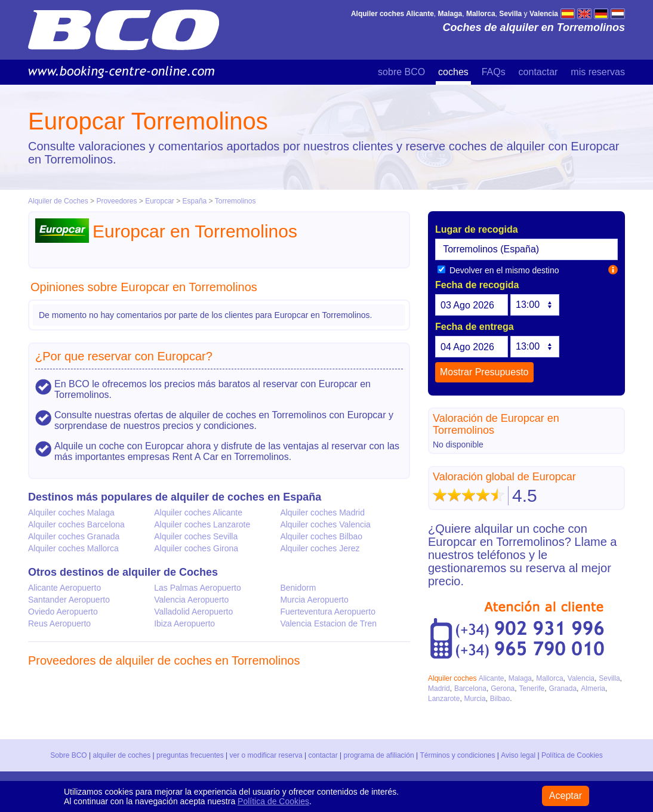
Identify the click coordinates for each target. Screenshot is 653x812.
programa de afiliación (379, 755)
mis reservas (598, 72)
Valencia (581, 678)
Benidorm (298, 588)
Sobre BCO (69, 755)
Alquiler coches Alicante (198, 512)
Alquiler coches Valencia (325, 524)
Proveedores (116, 201)
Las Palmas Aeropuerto (198, 588)
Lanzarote (444, 699)
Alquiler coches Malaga (71, 512)
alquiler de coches (122, 755)
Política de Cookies (572, 755)
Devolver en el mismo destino (498, 270)
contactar (538, 72)
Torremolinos (235, 201)
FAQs (494, 72)
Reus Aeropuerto (59, 623)
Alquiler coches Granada (74, 536)
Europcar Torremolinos (148, 121)
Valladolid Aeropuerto (193, 612)
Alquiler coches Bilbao (321, 536)
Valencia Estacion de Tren (328, 623)
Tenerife (532, 688)
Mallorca (549, 678)
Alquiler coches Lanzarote (202, 524)
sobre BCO (401, 72)
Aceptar (566, 796)
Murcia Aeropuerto (314, 600)
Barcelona (470, 688)
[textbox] (526, 249)
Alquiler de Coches (58, 201)
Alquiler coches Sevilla (196, 536)
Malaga (520, 678)
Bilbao (500, 699)
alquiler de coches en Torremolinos (208, 660)
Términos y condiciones (458, 755)
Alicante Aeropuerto (64, 588)
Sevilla (609, 678)
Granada (563, 688)
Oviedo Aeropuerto (63, 612)
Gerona (503, 688)
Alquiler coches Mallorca (73, 548)
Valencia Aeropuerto (191, 600)
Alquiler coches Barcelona (76, 524)
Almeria (593, 688)
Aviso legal (518, 755)
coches (453, 72)
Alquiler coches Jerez (320, 548)
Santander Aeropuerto (69, 600)
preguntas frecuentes (190, 755)
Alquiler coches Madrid (322, 512)
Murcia (475, 699)
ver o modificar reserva (266, 755)
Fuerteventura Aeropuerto (328, 612)
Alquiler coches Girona (196, 548)
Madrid (439, 688)
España (196, 201)
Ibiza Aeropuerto (184, 623)
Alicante (492, 678)
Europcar (160, 201)
